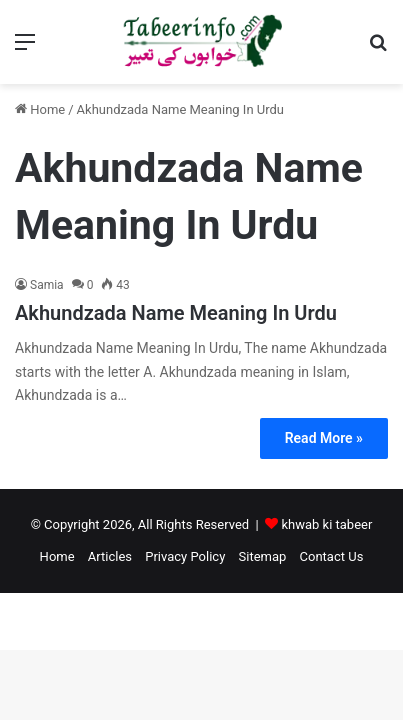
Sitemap (263, 556)
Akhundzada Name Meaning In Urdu (176, 313)
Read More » (324, 438)
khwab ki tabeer (326, 524)
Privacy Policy (185, 556)
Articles (110, 556)
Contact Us (332, 556)
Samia (47, 285)
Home (40, 109)
